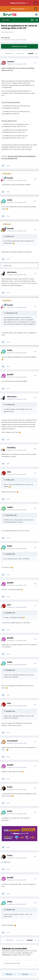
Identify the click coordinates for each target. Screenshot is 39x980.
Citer (8, 166)
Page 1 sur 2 (21, 53)
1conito (10, 178)
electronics (12, 272)
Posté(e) (17, 64)
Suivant (31, 53)
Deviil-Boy (11, 448)
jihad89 (10, 374)
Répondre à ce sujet (19, 46)
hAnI (9, 472)
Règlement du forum (18, 3)
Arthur (10, 787)
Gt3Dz (10, 200)
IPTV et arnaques (18, 9)
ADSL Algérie (23, 40)
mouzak (10, 228)
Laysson (7, 38)
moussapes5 (12, 741)
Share (9, 974)
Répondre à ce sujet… (12, 963)
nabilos (10, 507)
